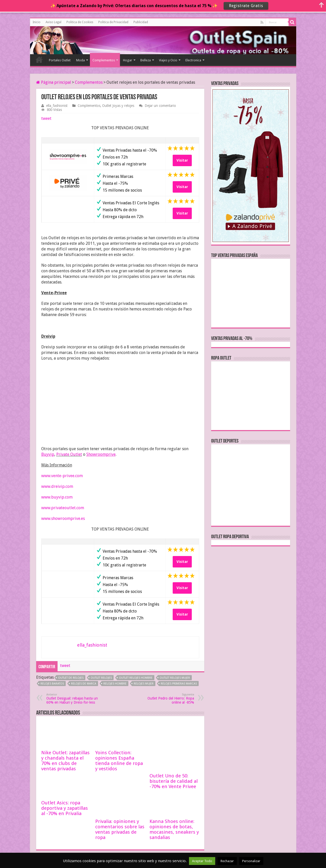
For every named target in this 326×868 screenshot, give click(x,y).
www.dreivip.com (57, 486)
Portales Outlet (60, 60)
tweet (46, 118)
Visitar (182, 160)
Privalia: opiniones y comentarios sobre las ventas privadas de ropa (120, 812)
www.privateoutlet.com (63, 508)
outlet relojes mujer (175, 678)
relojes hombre (115, 684)
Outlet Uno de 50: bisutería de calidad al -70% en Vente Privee (174, 736)
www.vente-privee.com (62, 476)
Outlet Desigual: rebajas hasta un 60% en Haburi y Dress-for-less (72, 699)
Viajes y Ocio (168, 60)
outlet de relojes (71, 678)
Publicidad (141, 22)
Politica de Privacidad (113, 22)
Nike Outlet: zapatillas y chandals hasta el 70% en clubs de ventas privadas (65, 761)
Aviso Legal (53, 22)
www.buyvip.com (57, 497)
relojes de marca (84, 684)
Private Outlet (69, 454)
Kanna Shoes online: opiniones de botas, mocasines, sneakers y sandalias (174, 812)
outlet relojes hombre (136, 678)
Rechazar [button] (227, 861)
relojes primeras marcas (179, 684)
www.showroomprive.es (63, 518)
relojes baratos (52, 684)
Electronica (193, 60)
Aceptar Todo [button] (202, 861)
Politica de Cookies (80, 22)
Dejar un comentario (160, 106)
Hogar (128, 60)
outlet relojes (101, 678)
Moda (80, 60)
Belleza (146, 60)
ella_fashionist (57, 106)
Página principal (54, 82)
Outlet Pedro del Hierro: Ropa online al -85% (168, 699)
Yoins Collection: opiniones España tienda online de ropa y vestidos (119, 761)
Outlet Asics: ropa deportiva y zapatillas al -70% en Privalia (65, 790)
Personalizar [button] (251, 861)
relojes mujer (144, 684)
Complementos (104, 60)
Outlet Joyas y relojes (118, 106)
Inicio (37, 22)
